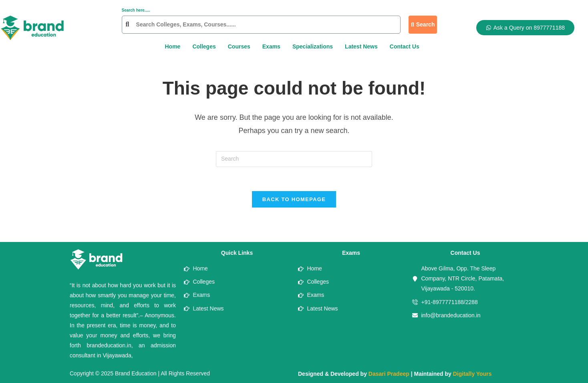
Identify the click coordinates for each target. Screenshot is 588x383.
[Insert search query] (294, 159)
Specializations (313, 46)
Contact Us (405, 46)
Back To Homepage (294, 200)
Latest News (361, 46)
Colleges (204, 46)
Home (172, 46)
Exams (271, 46)
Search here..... (136, 10)
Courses (239, 46)
